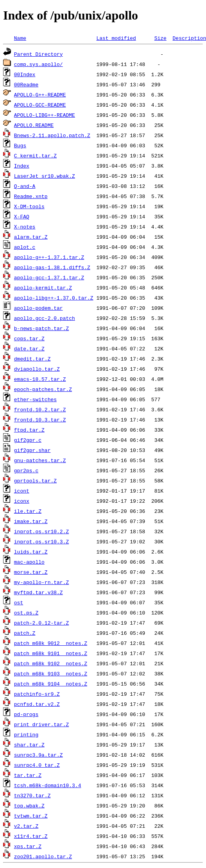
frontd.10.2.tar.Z (40, 409)
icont (22, 491)
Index (22, 166)
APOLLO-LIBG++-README (45, 115)
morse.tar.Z (31, 572)
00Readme (26, 84)
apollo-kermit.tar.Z (43, 288)
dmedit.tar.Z (32, 359)
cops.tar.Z (29, 338)
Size (160, 38)
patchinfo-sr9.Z (37, 694)
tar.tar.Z (28, 775)
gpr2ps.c (26, 470)
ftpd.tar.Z (29, 430)
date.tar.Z (29, 348)
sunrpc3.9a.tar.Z (39, 755)
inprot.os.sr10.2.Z (41, 531)
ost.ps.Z (26, 613)
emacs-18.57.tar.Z (40, 379)
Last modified (116, 38)
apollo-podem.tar (39, 308)
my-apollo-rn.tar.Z (41, 582)
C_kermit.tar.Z (35, 155)
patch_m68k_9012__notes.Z (51, 643)
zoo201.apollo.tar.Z (43, 856)
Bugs (20, 145)
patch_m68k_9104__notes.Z (51, 684)
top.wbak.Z (29, 805)
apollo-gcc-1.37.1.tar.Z (49, 277)
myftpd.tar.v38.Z (39, 592)
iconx (22, 501)
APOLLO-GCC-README (40, 105)
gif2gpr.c (28, 440)
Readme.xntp (31, 196)
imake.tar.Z (31, 521)
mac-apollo (29, 562)
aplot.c (25, 247)
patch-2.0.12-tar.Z (41, 623)
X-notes (25, 227)
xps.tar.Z (28, 846)
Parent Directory (39, 54)
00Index (25, 74)
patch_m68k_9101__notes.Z (51, 653)
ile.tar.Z (28, 511)
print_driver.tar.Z (41, 724)
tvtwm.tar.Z (31, 816)
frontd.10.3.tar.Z (40, 420)
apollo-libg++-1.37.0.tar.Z (54, 298)
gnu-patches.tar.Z (40, 460)
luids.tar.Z (31, 552)
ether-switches (35, 399)
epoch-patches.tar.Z (43, 389)
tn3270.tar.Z (32, 795)
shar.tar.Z (29, 745)
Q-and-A (25, 186)
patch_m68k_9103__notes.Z (51, 673)
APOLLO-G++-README (40, 95)
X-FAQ (22, 216)
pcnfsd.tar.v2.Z (37, 704)
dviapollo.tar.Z (37, 369)
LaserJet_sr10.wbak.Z (45, 176)
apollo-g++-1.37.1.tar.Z (49, 257)
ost (19, 602)
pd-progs (26, 714)
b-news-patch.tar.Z (41, 328)
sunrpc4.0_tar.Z (37, 765)
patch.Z (25, 633)
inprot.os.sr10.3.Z (41, 541)
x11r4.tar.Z (31, 836)
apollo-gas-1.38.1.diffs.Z (52, 267)
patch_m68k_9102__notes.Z (51, 663)
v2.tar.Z (26, 826)
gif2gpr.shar (32, 450)
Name (20, 38)
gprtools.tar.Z (35, 480)
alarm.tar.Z (31, 237)
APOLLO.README (34, 125)
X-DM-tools (29, 206)
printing (26, 734)
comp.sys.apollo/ (39, 64)
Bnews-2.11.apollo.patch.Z (52, 135)
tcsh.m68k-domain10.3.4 (48, 785)
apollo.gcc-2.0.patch (45, 318)
